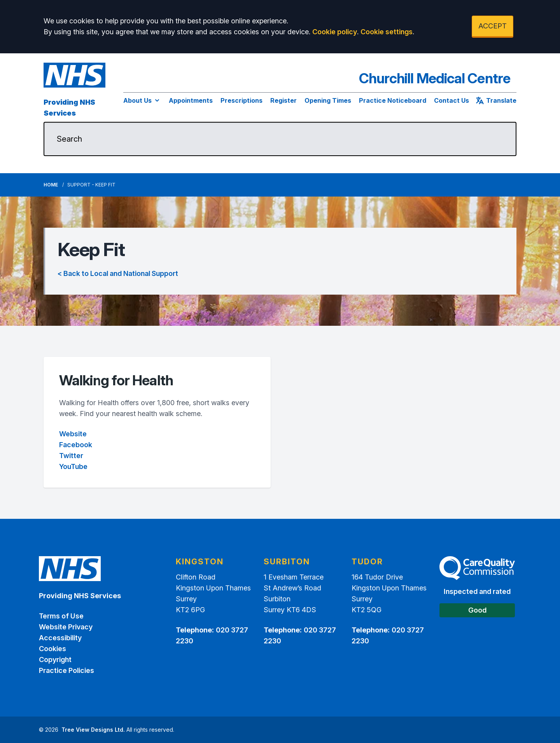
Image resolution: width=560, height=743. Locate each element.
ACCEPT (493, 26)
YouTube (73, 466)
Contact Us (451, 100)
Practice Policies (66, 670)
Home (51, 185)
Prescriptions (241, 100)
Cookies (52, 649)
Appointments (191, 100)
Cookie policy (335, 32)
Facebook (76, 445)
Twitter (71, 456)
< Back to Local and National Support (118, 273)
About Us (142, 100)
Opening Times (328, 100)
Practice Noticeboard (393, 100)
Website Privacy (66, 627)
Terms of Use (61, 616)
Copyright (55, 660)
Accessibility (60, 638)
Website (73, 434)
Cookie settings (387, 32)
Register (283, 100)
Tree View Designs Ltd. (93, 730)
